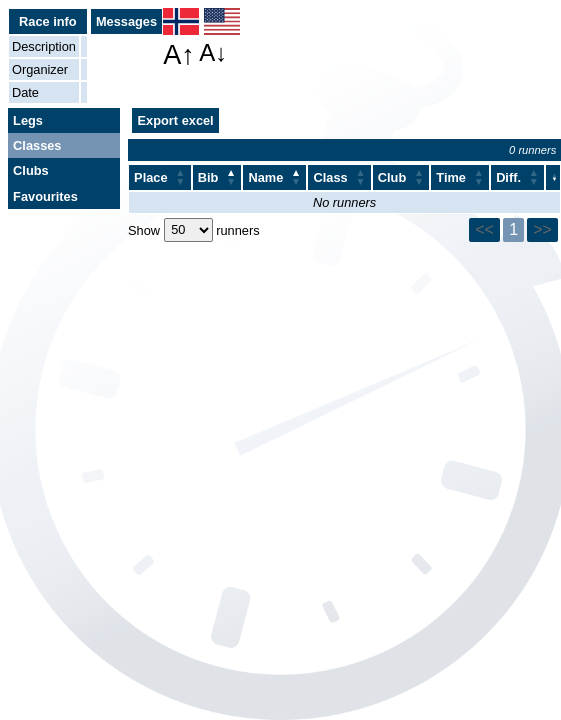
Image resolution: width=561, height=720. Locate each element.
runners (236, 229)
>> (542, 229)
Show (146, 229)
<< (484, 229)
